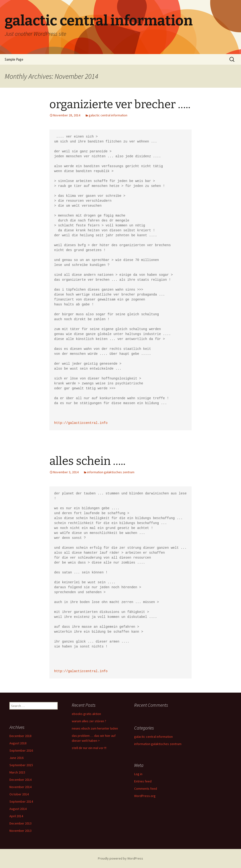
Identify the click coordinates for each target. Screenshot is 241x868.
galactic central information (108, 115)
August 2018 (18, 743)
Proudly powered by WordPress (120, 858)
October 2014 (19, 794)
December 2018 (20, 736)
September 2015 (21, 765)
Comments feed (146, 789)
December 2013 (20, 823)
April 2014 (16, 816)
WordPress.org (145, 796)
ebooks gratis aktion (86, 714)
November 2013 (20, 831)
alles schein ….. (87, 461)
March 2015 (17, 772)
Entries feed (143, 781)
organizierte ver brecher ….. (120, 104)
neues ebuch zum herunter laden (95, 728)
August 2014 (18, 809)
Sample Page (14, 59)
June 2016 (16, 758)
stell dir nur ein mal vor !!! (89, 748)
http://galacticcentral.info (81, 423)
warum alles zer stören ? (89, 721)
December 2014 (20, 780)
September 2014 (21, 801)
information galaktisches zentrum (111, 472)
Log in (138, 774)
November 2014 (20, 787)
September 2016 (21, 750)
